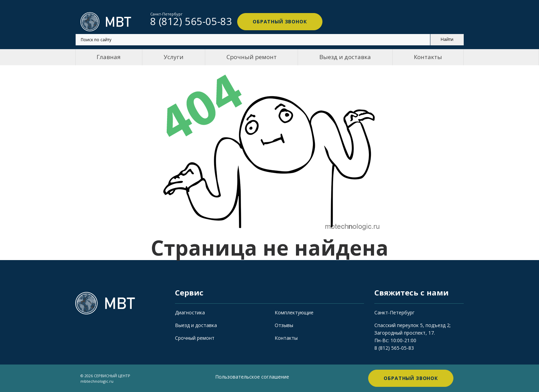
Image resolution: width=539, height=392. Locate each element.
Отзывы (284, 325)
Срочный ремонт (252, 57)
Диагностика (190, 312)
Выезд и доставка (345, 57)
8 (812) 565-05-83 (394, 348)
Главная (109, 57)
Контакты (428, 57)
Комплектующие (294, 312)
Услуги (174, 57)
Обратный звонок (280, 21)
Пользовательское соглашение (252, 377)
